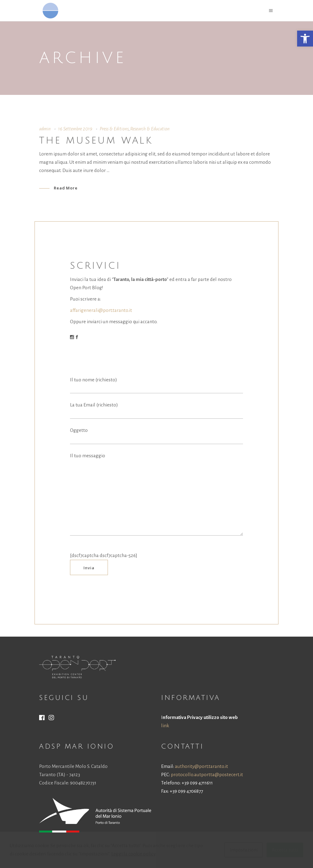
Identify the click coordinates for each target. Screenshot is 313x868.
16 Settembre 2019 (75, 129)
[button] (305, 39)
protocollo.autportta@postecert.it (207, 774)
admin (45, 129)
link (165, 726)
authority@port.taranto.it (201, 766)
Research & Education (150, 129)
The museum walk (96, 141)
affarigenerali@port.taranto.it (101, 310)
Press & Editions (114, 129)
